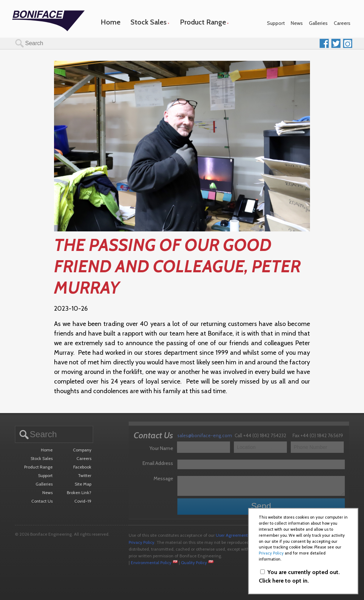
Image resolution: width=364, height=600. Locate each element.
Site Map (83, 484)
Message (163, 478)
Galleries (318, 23)
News (297, 23)
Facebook (82, 467)
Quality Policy (194, 562)
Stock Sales (149, 22)
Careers (342, 23)
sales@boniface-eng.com (205, 435)
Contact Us (42, 501)
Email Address (158, 463)
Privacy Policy (141, 542)
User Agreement (232, 535)
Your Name (161, 448)
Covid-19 (83, 501)
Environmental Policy (151, 562)
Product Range (203, 22)
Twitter (85, 475)
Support (276, 23)
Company (82, 450)
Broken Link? (79, 492)
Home (111, 22)
